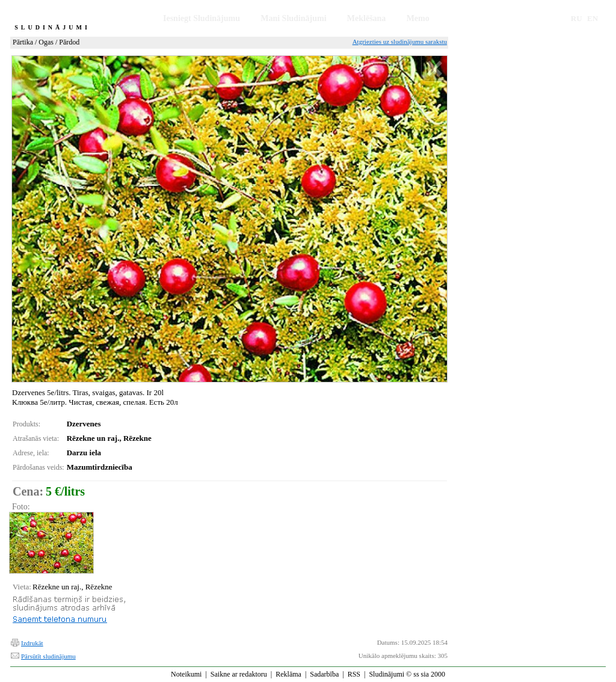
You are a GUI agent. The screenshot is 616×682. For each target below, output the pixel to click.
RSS (354, 674)
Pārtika (23, 42)
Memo (418, 18)
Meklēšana (367, 18)
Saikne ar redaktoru (239, 674)
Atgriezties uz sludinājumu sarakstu (400, 41)
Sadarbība (324, 674)
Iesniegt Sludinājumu (202, 18)
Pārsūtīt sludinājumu (48, 656)
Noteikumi (186, 674)
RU (577, 18)
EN (593, 18)
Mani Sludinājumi (293, 18)
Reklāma (288, 674)
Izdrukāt (32, 643)
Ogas (46, 42)
